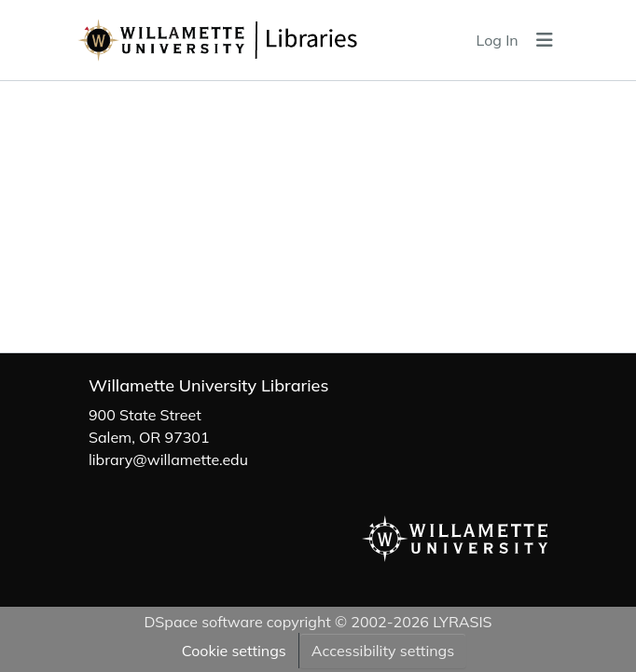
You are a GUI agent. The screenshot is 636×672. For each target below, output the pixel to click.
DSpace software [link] (203, 622)
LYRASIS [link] (462, 622)
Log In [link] (498, 40)
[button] (263, 40)
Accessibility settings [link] (383, 651)
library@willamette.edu (168, 459)
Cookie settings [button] (234, 651)
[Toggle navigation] (545, 40)
